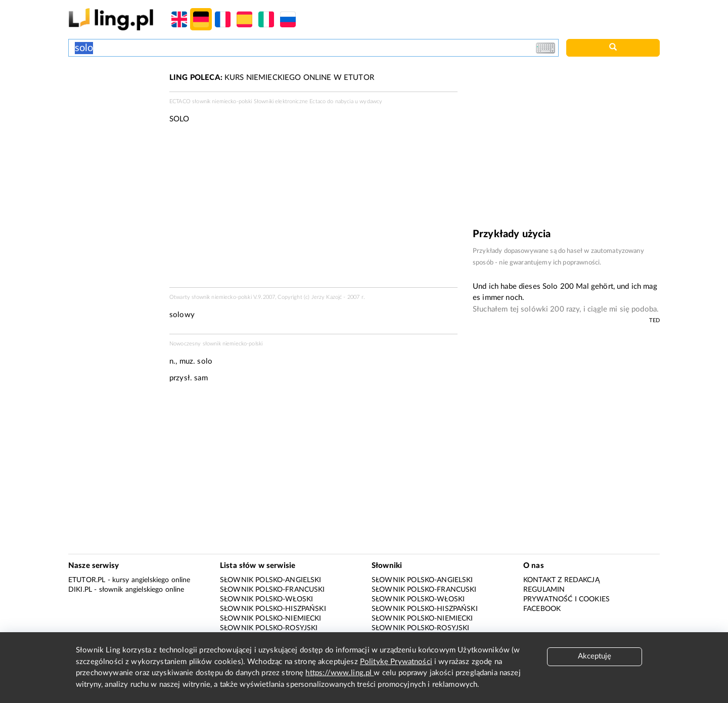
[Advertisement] (114, 110)
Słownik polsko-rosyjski (269, 628)
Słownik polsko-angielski (271, 580)
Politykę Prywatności (396, 662)
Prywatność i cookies (566, 599)
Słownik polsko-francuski (272, 590)
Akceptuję (595, 656)
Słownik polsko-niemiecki (271, 619)
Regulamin (544, 590)
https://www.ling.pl (339, 673)
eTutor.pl (87, 580)
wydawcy (371, 101)
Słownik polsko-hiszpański (273, 609)
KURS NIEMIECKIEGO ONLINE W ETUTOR (272, 78)
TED (654, 320)
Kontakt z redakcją (561, 580)
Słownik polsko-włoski (266, 599)
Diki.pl (80, 590)
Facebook (542, 609)
